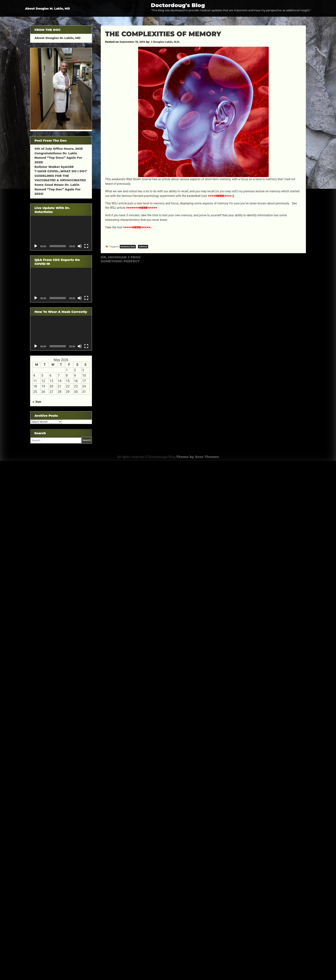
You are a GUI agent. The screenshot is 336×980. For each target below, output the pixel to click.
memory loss (128, 247)
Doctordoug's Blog (178, 5)
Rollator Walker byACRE (54, 167)
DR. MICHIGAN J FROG (121, 257)
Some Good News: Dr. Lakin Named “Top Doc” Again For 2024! (58, 189)
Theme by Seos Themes (198, 457)
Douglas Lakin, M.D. (166, 42)
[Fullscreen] (86, 246)
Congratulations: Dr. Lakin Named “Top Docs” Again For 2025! (58, 158)
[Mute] (80, 246)
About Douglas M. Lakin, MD (48, 9)
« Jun (37, 402)
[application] (61, 233)
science (143, 247)
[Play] (36, 246)
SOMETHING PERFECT (120, 261)
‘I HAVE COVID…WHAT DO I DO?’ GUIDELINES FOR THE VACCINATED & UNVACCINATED (61, 176)
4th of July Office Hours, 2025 (59, 149)
